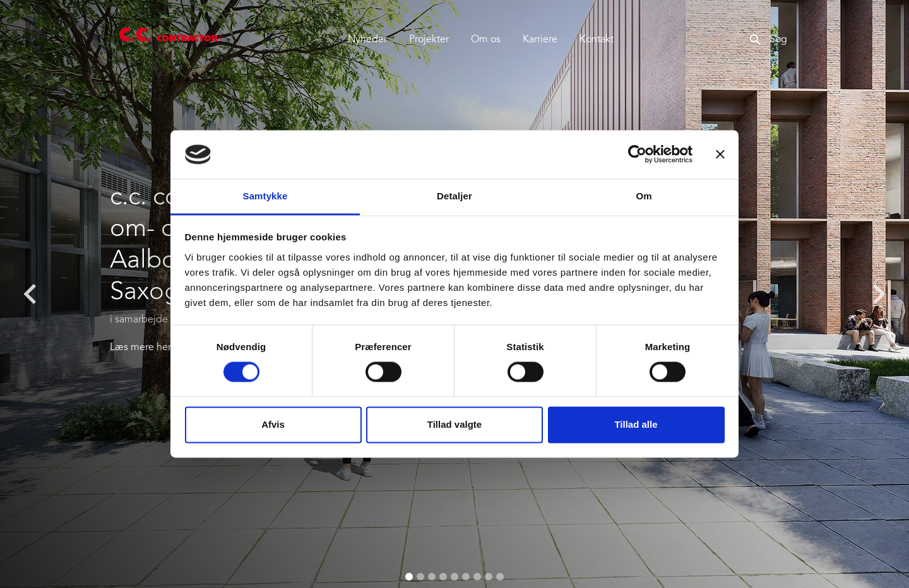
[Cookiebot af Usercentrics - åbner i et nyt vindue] (637, 155)
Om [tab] (644, 196)
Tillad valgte (454, 424)
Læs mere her (140, 348)
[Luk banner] (720, 155)
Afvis (273, 424)
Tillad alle (636, 424)
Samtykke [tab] (265, 196)
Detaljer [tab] (454, 196)
